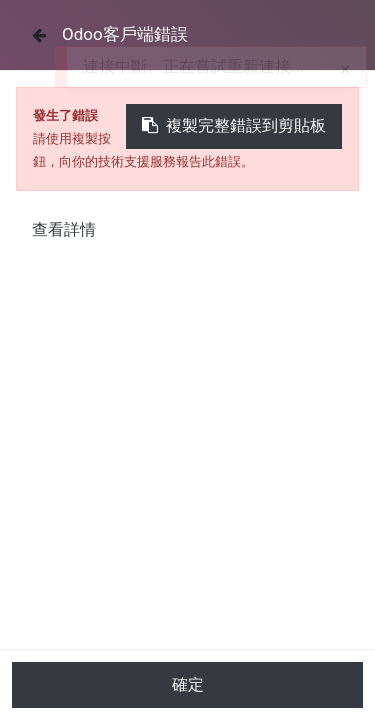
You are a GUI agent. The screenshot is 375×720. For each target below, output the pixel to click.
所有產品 (47, 462)
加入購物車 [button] (187, 696)
